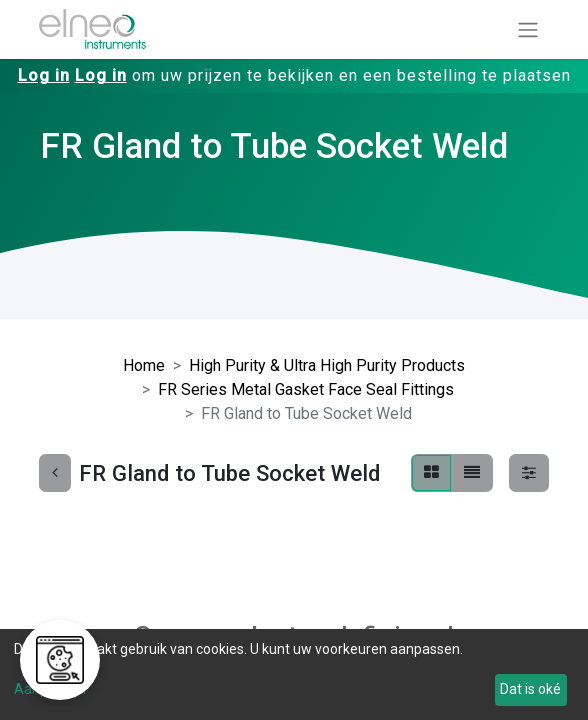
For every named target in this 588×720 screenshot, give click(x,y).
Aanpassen (50, 689)
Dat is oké (530, 689)
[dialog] (294, 674)
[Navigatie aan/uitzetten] (528, 29)
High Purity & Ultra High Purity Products (327, 365)
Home (144, 365)
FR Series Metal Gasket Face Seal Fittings (306, 389)
